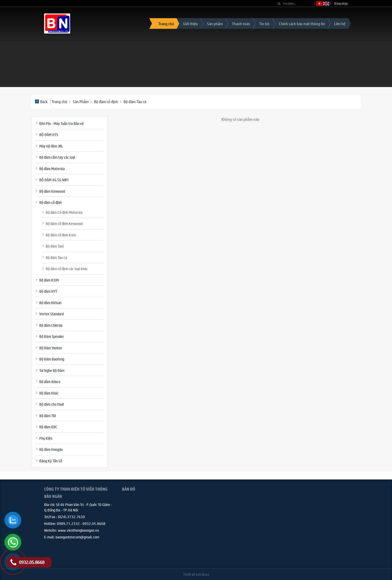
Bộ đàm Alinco (50, 382)
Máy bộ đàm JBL (51, 146)
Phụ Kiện (46, 438)
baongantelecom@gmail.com (77, 537)
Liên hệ (340, 24)
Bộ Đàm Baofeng (52, 359)
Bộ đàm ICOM (49, 280)
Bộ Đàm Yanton (50, 348)
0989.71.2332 (68, 523)
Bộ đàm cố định (106, 101)
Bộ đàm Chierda (51, 325)
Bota (205, 574)
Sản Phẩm (81, 101)
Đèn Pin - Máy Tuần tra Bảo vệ (61, 123)
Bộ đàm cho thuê (52, 404)
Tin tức (264, 24)
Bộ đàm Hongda (51, 449)
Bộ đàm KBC (48, 427)
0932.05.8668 (94, 523)
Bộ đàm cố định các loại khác (67, 269)
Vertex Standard (51, 314)
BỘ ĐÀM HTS (49, 135)
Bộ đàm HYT (48, 291)
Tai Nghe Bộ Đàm (52, 370)
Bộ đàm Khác (49, 393)
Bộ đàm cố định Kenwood (64, 223)
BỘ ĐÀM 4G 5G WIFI (54, 180)
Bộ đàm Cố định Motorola (64, 212)
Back (41, 101)
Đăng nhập (341, 4)
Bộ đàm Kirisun (50, 303)
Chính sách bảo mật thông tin (302, 24)
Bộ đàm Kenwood (52, 191)
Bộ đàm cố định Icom (61, 235)
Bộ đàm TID (48, 416)
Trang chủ (166, 24)
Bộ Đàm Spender (52, 336)
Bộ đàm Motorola (52, 169)
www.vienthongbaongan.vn (78, 530)
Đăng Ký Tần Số (51, 461)
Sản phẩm (215, 24)
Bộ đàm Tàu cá (135, 101)
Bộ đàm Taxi (55, 246)
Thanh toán (241, 24)
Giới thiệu (190, 24)
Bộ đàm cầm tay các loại (57, 157)
